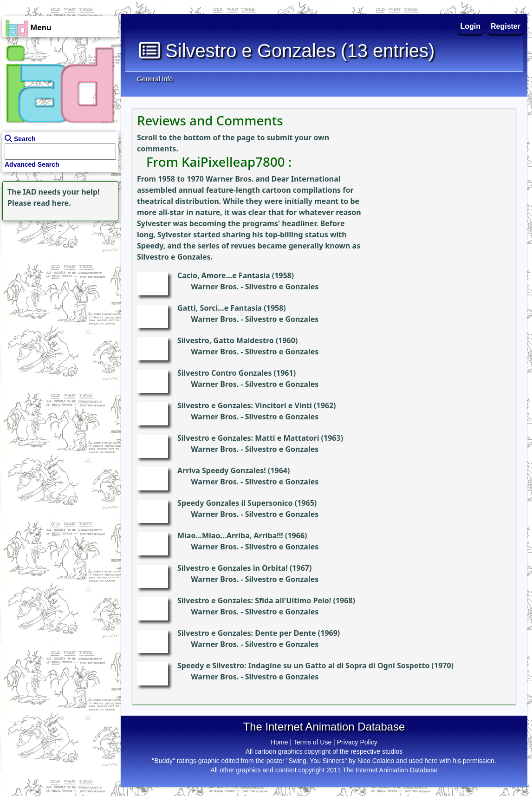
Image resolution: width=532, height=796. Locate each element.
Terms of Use (312, 742)
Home (279, 742)
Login (471, 26)
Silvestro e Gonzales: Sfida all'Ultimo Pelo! (254, 600)
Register (506, 26)
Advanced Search (32, 164)
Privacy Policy (357, 742)
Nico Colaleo (376, 761)
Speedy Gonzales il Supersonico (235, 503)
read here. (52, 203)
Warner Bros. (215, 287)
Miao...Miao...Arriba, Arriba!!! (230, 535)
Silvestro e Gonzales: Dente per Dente (247, 633)
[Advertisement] (58, 281)
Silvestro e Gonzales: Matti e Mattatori (248, 438)
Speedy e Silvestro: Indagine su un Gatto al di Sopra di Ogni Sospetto (303, 666)
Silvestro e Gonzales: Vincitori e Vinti (245, 405)
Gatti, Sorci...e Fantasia (220, 308)
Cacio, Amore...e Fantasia (224, 275)
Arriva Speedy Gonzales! (222, 470)
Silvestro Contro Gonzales (224, 373)
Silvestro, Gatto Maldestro (226, 340)
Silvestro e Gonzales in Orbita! (233, 568)
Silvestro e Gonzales (282, 287)
